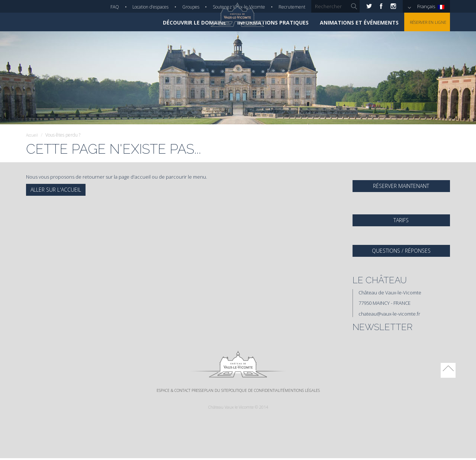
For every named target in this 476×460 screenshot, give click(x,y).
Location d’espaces (150, 7)
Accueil (33, 135)
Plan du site (209, 391)
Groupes (191, 7)
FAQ (115, 7)
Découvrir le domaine (185, 23)
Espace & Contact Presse (159, 391)
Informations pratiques (263, 23)
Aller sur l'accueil (56, 190)
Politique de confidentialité (264, 391)
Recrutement (292, 7)
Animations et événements (350, 23)
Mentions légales (325, 391)
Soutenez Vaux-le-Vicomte (239, 7)
